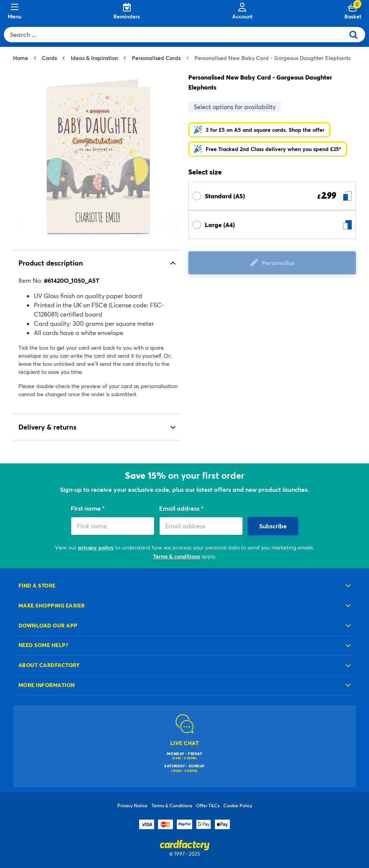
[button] (259, 130)
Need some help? (43, 645)
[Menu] (15, 12)
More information (47, 685)
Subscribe (273, 526)
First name (86, 508)
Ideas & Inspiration (94, 58)
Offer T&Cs (208, 805)
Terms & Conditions (172, 805)
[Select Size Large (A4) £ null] (272, 225)
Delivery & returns (47, 427)
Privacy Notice (132, 805)
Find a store (37, 585)
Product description (51, 263)
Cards (49, 58)
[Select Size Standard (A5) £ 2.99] (272, 196)
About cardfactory (49, 665)
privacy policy (96, 547)
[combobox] (176, 35)
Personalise (278, 263)
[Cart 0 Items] (353, 12)
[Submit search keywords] (357, 35)
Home (21, 58)
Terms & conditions (176, 556)
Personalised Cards (156, 58)
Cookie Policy (238, 805)
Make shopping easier (52, 605)
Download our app (48, 625)
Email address (180, 508)
